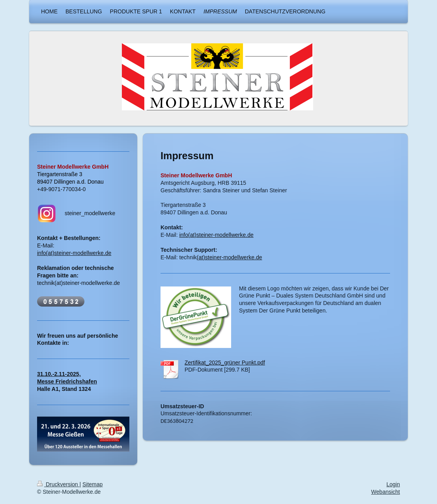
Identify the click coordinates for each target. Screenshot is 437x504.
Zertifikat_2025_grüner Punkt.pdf (225, 363)
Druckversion (58, 484)
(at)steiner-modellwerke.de (230, 257)
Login (393, 484)
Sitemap (92, 484)
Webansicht (386, 492)
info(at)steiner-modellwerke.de (216, 235)
